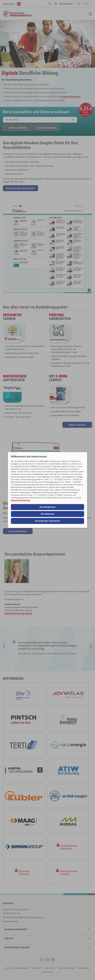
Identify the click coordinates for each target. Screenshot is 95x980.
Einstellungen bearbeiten (48, 521)
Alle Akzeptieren (47, 507)
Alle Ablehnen (48, 514)
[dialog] (47, 490)
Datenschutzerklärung (20, 500)
